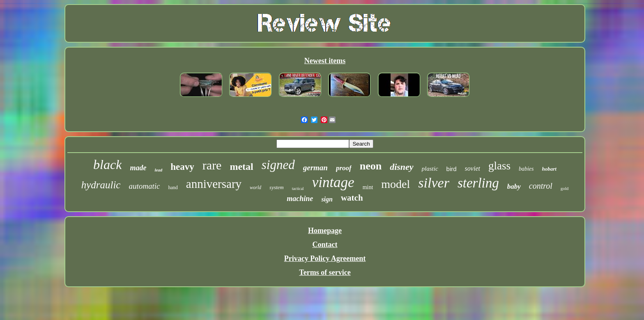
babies (526, 169)
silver (434, 183)
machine (300, 199)
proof (344, 168)
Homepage (325, 231)
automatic (144, 186)
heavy (182, 167)
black (107, 165)
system (277, 187)
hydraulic (101, 185)
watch (352, 198)
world (255, 187)
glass (499, 166)
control (541, 186)
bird (452, 169)
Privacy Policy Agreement (325, 258)
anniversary (214, 184)
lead (158, 170)
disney (401, 167)
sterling (478, 183)
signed (278, 165)
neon (371, 166)
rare (212, 165)
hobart (549, 169)
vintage (333, 182)
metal (241, 167)
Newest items (325, 61)
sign (327, 199)
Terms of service (325, 272)
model (396, 184)
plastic (430, 169)
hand (173, 187)
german (315, 168)
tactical (298, 189)
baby (514, 186)
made (138, 168)
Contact (325, 245)
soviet (473, 168)
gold (565, 188)
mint (368, 187)
